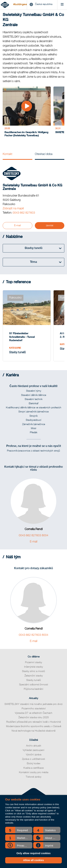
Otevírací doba (44, 154)
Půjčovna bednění (33, 689)
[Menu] (62, 5)
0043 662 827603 (24, 213)
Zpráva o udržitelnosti (33, 759)
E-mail (18, 225)
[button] (19, 830)
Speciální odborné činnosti (34, 685)
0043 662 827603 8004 (33, 536)
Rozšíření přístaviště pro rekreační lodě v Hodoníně (33, 722)
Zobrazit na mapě (13, 209)
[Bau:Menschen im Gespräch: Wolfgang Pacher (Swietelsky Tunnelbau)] (27, 113)
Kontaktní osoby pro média (34, 772)
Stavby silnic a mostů (33, 671)
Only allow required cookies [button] (33, 853)
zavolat (50, 225)
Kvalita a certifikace (33, 768)
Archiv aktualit (34, 746)
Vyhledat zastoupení (33, 750)
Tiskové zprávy (33, 777)
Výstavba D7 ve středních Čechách (34, 713)
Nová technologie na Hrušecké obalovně (33, 731)
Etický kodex (34, 764)
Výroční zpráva (34, 755)
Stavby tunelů (34, 680)
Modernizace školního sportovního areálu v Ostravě (34, 726)
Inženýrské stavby (33, 667)
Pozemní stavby (33, 662)
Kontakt (8, 154)
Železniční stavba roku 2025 (34, 717)
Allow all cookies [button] (34, 860)
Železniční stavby (34, 676)
